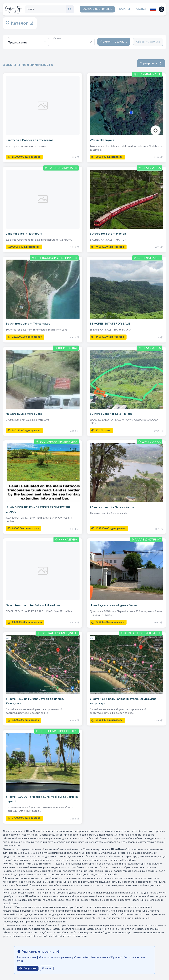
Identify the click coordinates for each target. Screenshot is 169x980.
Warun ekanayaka (102, 140)
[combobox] (73, 42)
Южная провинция (57, 633)
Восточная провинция (56, 442)
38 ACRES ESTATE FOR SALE (110, 324)
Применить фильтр (114, 42)
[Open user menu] (162, 9)
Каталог (125, 9)
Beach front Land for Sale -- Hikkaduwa (33, 605)
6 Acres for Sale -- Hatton (108, 234)
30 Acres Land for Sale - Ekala (111, 414)
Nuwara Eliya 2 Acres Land (24, 414)
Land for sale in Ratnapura (24, 234)
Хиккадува (66, 540)
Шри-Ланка (147, 74)
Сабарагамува (61, 168)
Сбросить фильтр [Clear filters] (148, 42)
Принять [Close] (47, 968)
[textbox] (73, 40)
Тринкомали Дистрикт (54, 258)
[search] (70, 9)
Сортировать (151, 63)
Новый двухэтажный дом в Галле (113, 605)
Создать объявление (97, 9)
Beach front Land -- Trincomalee (28, 324)
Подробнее (28, 968)
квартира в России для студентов (30, 140)
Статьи (141, 9)
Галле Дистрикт (146, 540)
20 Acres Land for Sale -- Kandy (112, 507)
